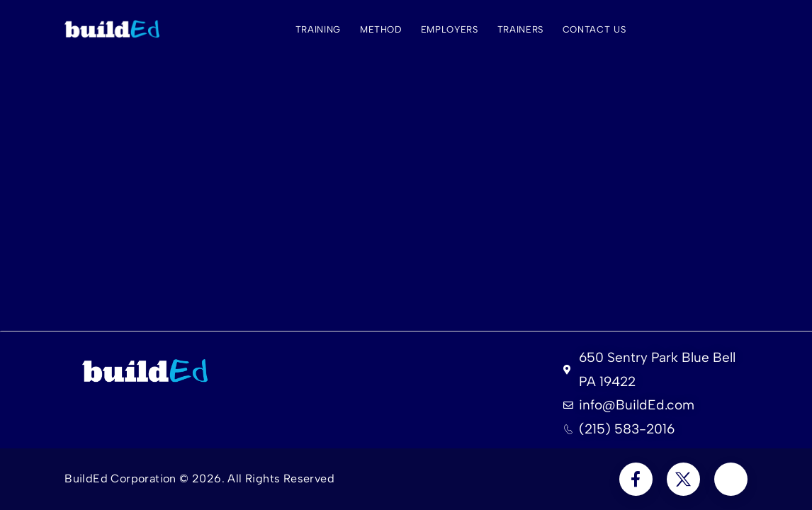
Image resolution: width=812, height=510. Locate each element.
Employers (450, 29)
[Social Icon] (636, 479)
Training (318, 29)
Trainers (520, 29)
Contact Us (594, 29)
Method (381, 29)
